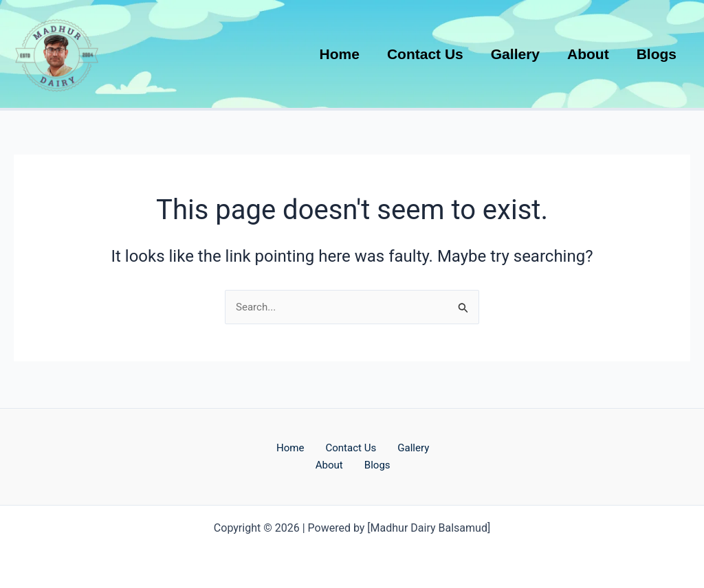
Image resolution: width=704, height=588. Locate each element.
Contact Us (359, 446)
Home (293, 446)
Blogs (387, 465)
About (335, 465)
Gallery (427, 446)
